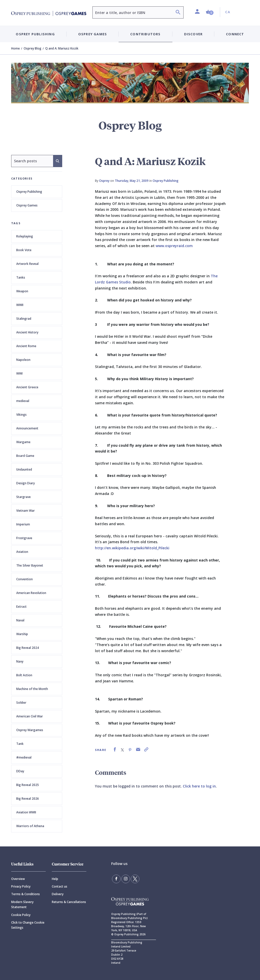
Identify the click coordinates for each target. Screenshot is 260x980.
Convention (25, 579)
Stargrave (23, 497)
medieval (23, 401)
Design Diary (26, 483)
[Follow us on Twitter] (135, 879)
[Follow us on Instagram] (126, 879)
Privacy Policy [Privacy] (21, 886)
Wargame (23, 442)
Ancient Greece (27, 387)
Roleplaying (25, 236)
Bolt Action (24, 675)
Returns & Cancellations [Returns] (69, 902)
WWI (19, 373)
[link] (115, 750)
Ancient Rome (26, 346)
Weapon (22, 291)
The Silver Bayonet (30, 565)
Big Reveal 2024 (28, 648)
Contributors (145, 34)
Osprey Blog (32, 48)
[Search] (178, 13)
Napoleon (23, 360)
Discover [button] (193, 34)
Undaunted (24, 469)
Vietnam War (26, 511)
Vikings (21, 415)
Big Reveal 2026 (28, 799)
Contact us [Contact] (60, 886)
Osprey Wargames (30, 730)
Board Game (25, 456)
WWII (20, 305)
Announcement (27, 428)
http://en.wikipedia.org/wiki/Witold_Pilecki (132, 548)
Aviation (22, 552)
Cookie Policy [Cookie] (21, 915)
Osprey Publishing (29, 192)
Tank (20, 744)
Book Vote (24, 250)
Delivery (58, 894)
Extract (21, 607)
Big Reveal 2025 (28, 785)
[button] (210, 12)
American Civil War (30, 716)
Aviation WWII (26, 812)
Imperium (23, 524)
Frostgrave (24, 538)
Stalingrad (24, 319)
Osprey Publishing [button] (35, 34)
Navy (20, 661)
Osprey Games (27, 205)
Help (55, 879)
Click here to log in (199, 786)
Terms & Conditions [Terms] (26, 894)
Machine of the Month (32, 689)
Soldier (21, 703)
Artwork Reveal (27, 264)
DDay (20, 771)
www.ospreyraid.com (174, 246)
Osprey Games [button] (93, 34)
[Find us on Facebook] (116, 879)
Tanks (21, 277)
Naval (20, 620)
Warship (22, 634)
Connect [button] (235, 34)
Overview (18, 879)
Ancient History (27, 332)
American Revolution (31, 593)
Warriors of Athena (30, 826)
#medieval (24, 757)
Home (15, 48)
